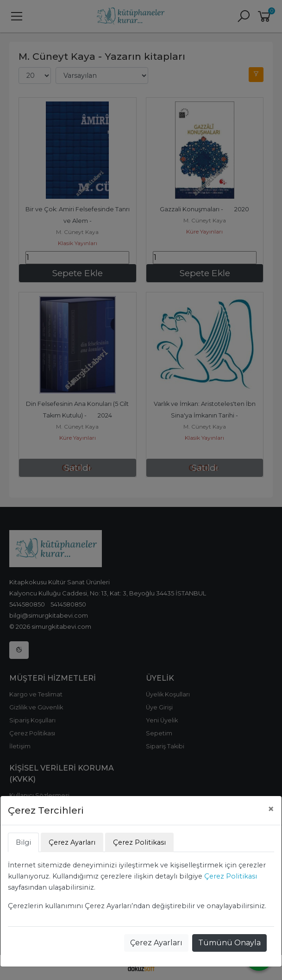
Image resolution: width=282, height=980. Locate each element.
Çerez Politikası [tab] (139, 842)
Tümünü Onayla (229, 943)
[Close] (271, 809)
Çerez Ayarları (156, 943)
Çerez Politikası (231, 876)
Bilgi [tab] (23, 842)
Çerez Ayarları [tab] (72, 842)
